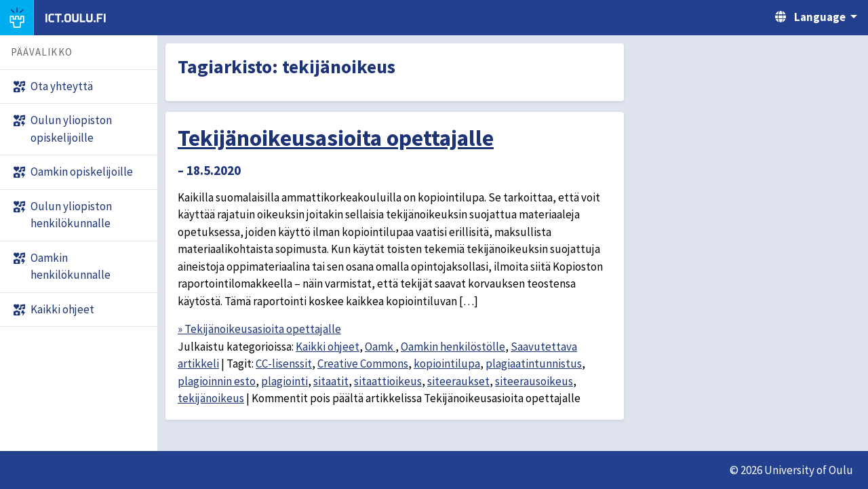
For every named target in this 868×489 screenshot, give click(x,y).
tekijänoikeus (211, 398)
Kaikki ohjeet (328, 347)
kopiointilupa (447, 364)
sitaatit (331, 381)
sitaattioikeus (388, 381)
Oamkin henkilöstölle (453, 347)
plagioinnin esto (217, 381)
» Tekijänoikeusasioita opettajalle (259, 329)
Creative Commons (363, 364)
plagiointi (284, 381)
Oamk (380, 347)
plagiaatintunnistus (534, 364)
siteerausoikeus (534, 381)
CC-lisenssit (284, 364)
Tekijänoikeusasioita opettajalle (336, 138)
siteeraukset (458, 381)
